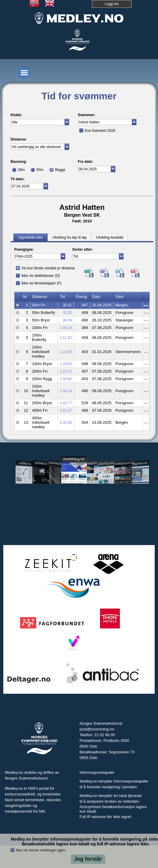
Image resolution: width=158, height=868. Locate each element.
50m (40, 170)
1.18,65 (66, 364)
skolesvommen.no (123, 463)
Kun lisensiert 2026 (100, 131)
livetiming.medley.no (57, 464)
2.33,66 (66, 379)
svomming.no (74, 459)
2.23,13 (66, 371)
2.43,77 (66, 403)
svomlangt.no (90, 463)
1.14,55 (66, 352)
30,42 (67, 305)
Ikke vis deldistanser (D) (41, 276)
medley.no (25, 463)
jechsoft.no (41, 463)
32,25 (67, 313)
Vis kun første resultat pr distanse (48, 268)
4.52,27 (66, 411)
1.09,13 (66, 328)
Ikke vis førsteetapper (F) (41, 283)
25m (21, 170)
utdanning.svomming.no (107, 463)
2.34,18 (66, 391)
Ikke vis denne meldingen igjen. (41, 850)
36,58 (67, 320)
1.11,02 (66, 338)
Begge (60, 170)
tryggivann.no (139, 463)
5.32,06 (66, 423)
